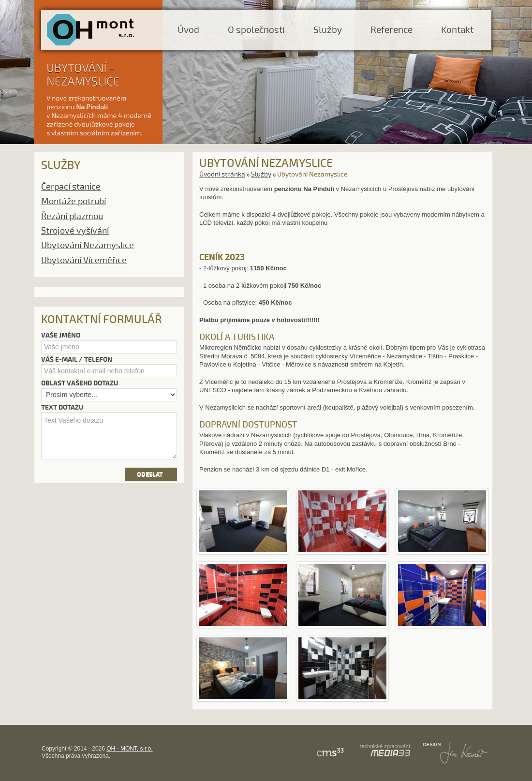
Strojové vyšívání (75, 231)
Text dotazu (62, 407)
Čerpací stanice (71, 187)
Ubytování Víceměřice (84, 260)
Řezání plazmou (72, 216)
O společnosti (256, 30)
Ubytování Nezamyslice (88, 245)
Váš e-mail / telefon (77, 360)
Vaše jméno (61, 335)
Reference (392, 30)
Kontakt (457, 30)
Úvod (188, 30)
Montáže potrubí (74, 201)
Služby (328, 30)
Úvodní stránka (222, 174)
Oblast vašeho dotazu (80, 383)
